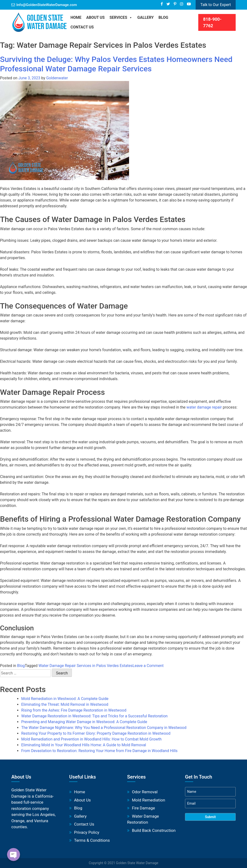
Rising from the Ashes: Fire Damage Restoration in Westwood (74, 710)
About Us (96, 17)
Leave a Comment (148, 666)
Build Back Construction (154, 830)
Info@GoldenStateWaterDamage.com (47, 5)
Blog (21, 666)
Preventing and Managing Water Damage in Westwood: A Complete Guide (84, 722)
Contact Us (82, 27)
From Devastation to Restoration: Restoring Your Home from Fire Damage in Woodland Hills (99, 751)
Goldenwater (57, 78)
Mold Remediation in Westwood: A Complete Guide (65, 699)
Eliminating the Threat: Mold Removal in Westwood (65, 704)
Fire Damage (143, 808)
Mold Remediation (149, 800)
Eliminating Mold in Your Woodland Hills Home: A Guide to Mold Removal (84, 745)
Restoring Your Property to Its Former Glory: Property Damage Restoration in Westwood (96, 733)
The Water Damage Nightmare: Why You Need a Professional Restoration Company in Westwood (104, 728)
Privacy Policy (87, 832)
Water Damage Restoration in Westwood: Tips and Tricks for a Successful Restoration (94, 716)
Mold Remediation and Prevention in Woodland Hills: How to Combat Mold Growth (91, 739)
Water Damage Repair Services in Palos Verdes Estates (86, 666)
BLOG (163, 17)
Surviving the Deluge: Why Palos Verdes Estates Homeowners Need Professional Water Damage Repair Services (116, 64)
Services (121, 17)
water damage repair (204, 407)
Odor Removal (145, 792)
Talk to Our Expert (216, 5)
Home (76, 17)
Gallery (145, 17)
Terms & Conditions (92, 840)
